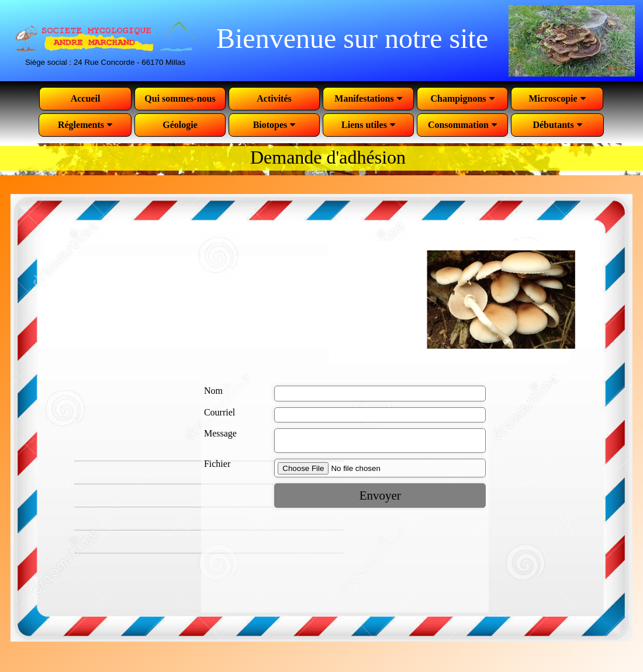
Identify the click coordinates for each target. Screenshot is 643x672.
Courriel (219, 412)
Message (220, 433)
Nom (213, 391)
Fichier (217, 467)
